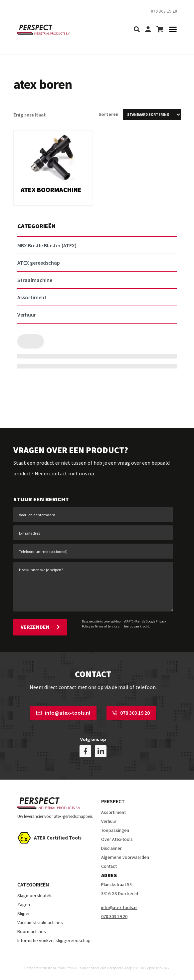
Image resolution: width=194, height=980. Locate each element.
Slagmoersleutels (35, 895)
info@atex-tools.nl (63, 712)
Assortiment (113, 812)
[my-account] (148, 30)
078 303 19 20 (131, 712)
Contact (109, 865)
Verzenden (40, 627)
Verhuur (109, 821)
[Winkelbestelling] (152, 115)
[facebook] (85, 750)
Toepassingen (115, 830)
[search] (137, 30)
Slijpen (24, 913)
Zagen (24, 904)
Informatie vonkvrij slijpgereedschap (54, 940)
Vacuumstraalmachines (40, 922)
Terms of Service (106, 626)
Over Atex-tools (117, 839)
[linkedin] (101, 750)
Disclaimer (111, 848)
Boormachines (32, 931)
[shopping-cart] (160, 30)
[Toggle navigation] (171, 30)
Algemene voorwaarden (125, 857)
